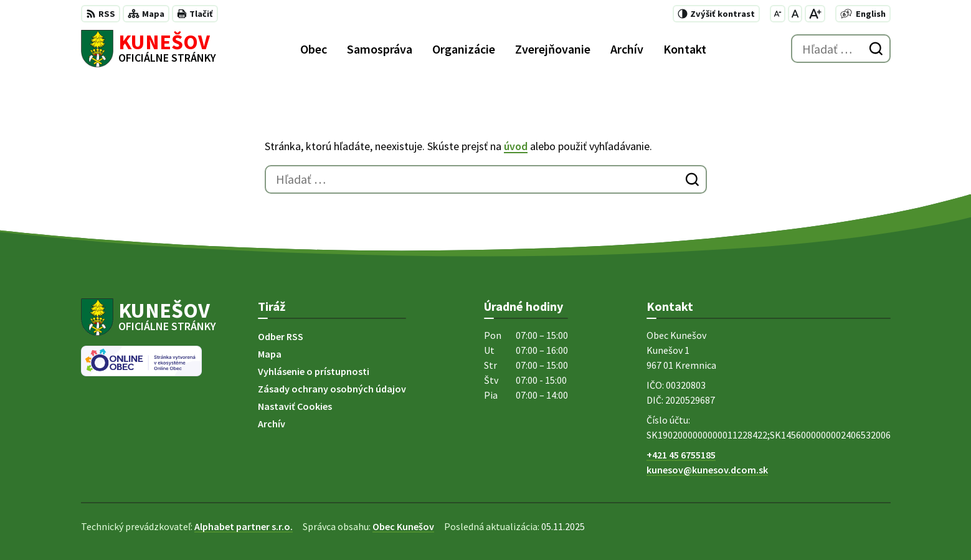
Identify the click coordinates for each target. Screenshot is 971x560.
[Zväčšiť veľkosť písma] (815, 14)
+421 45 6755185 (681, 455)
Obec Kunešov (403, 526)
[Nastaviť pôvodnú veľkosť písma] (795, 14)
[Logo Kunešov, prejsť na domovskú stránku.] (149, 49)
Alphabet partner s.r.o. (244, 526)
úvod (516, 146)
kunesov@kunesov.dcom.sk (707, 470)
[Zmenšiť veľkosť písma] (778, 14)
